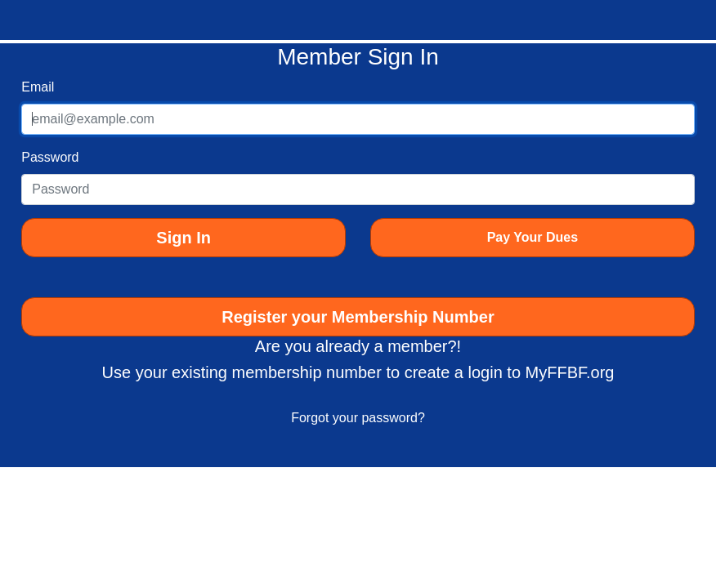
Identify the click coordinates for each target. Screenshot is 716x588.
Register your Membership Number (358, 317)
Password (50, 157)
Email (38, 87)
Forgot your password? (358, 418)
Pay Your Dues (533, 237)
